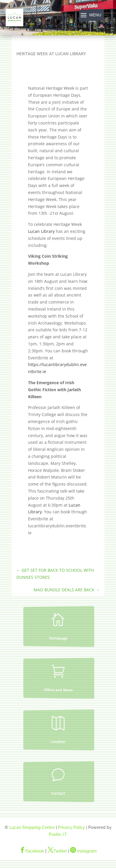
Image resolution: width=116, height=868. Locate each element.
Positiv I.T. (58, 834)
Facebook (32, 851)
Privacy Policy (71, 827)
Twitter (57, 851)
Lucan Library (41, 231)
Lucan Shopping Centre (32, 827)
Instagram (83, 851)
